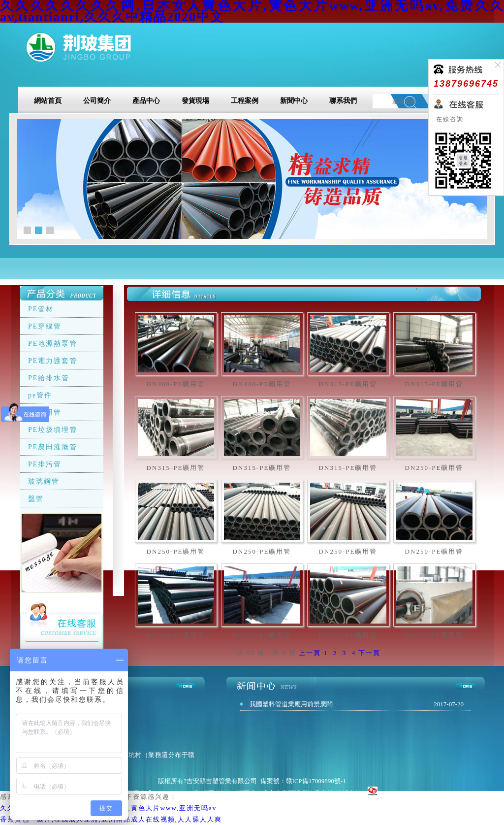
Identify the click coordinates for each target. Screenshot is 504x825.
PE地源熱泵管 (53, 344)
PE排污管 (45, 464)
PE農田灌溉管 (53, 447)
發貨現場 (195, 101)
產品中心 (146, 101)
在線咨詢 (449, 119)
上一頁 (310, 653)
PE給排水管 (49, 378)
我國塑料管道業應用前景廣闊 (291, 704)
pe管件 (40, 395)
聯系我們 (343, 101)
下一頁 (369, 653)
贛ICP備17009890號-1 (316, 781)
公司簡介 (97, 101)
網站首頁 (48, 101)
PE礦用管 (45, 412)
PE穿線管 (45, 326)
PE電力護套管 (53, 361)
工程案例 (245, 101)
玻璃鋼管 (44, 481)
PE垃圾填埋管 (53, 430)
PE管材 (41, 309)
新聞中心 (294, 101)
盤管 (36, 499)
